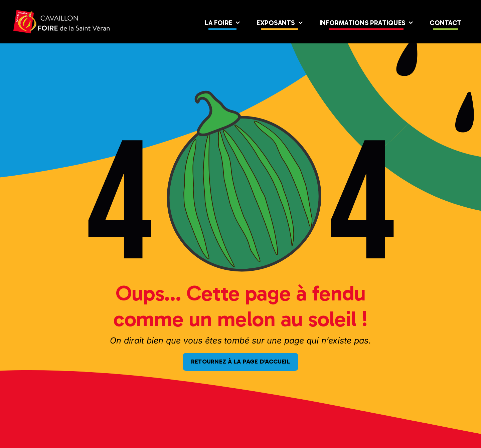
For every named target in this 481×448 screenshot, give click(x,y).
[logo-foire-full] (61, 13)
